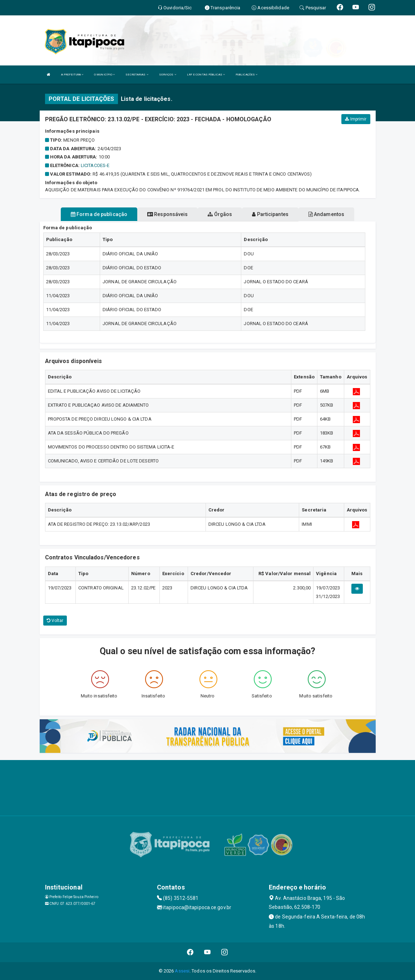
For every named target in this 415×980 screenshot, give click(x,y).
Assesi (182, 971)
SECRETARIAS (137, 75)
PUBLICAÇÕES (246, 75)
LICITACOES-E (95, 165)
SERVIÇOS (168, 75)
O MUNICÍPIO (104, 75)
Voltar (55, 621)
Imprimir (356, 119)
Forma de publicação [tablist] (99, 214)
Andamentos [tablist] (326, 214)
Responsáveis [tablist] (167, 214)
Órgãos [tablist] (220, 214)
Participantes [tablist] (270, 214)
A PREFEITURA (72, 75)
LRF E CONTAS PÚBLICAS (206, 75)
